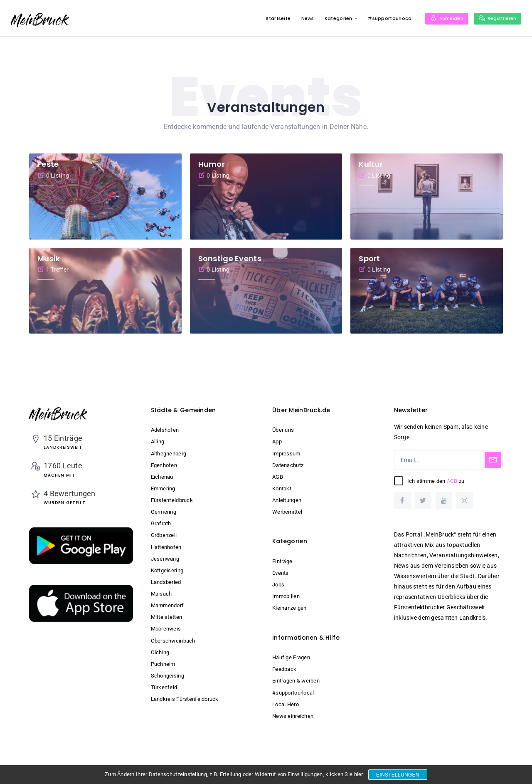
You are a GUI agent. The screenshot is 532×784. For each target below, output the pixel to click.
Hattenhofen (166, 547)
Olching (160, 652)
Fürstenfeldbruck (172, 500)
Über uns (283, 430)
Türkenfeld (164, 687)
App (277, 441)
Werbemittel (287, 512)
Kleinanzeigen (289, 608)
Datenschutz (288, 465)
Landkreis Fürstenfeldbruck (185, 699)
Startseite (272, 18)
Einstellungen (398, 775)
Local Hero (286, 704)
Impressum (286, 454)
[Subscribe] (493, 460)
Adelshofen (165, 430)
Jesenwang (165, 559)
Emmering (163, 488)
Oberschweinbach (173, 641)
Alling (158, 441)
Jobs (278, 585)
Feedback (284, 669)
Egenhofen (164, 465)
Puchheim (163, 664)
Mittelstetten (167, 617)
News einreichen (293, 716)
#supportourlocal (384, 18)
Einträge (282, 561)
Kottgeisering (167, 570)
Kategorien (332, 18)
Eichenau (162, 477)
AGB (278, 477)
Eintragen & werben (296, 681)
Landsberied (166, 582)
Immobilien (286, 596)
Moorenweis (166, 629)
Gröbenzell (164, 535)
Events (281, 573)
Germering (164, 512)
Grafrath (161, 523)
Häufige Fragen (291, 657)
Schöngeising (167, 676)
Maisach (161, 594)
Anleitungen (287, 500)
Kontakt (282, 488)
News (301, 18)
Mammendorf (167, 605)
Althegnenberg (169, 454)
